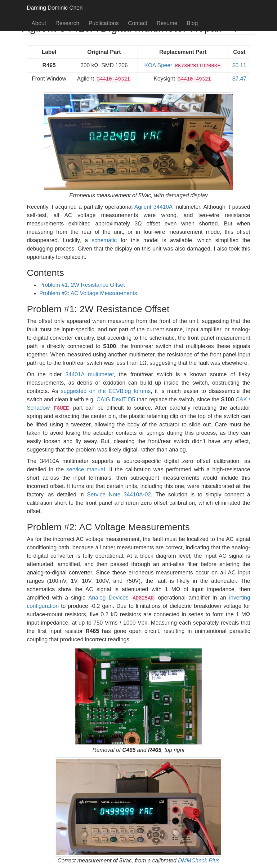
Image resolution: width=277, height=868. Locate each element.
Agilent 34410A (153, 207)
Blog (192, 23)
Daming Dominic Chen (55, 8)
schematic (104, 240)
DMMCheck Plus (199, 861)
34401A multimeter (90, 374)
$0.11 (239, 65)
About (39, 23)
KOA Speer (183, 65)
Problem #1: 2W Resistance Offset (82, 285)
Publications (104, 23)
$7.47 (239, 79)
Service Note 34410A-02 (119, 495)
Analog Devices (122, 598)
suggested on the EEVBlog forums (106, 391)
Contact (138, 23)
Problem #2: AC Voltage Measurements (88, 293)
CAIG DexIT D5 (116, 399)
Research (67, 23)
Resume (167, 23)
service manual (86, 469)
